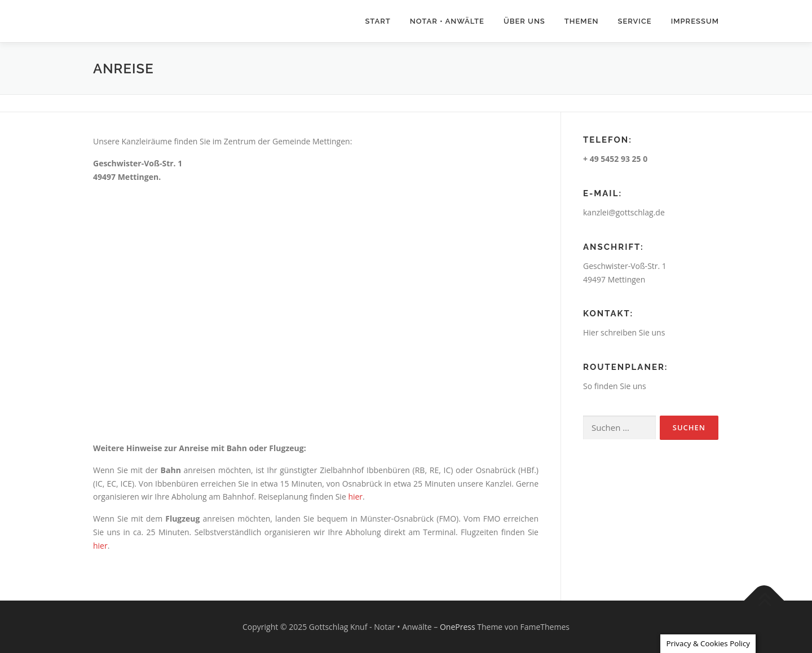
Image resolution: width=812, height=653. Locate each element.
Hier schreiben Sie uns (624, 332)
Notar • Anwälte (447, 21)
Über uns (524, 21)
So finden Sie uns (615, 386)
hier (355, 497)
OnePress (458, 627)
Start (378, 21)
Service (634, 21)
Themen (582, 21)
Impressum (695, 21)
